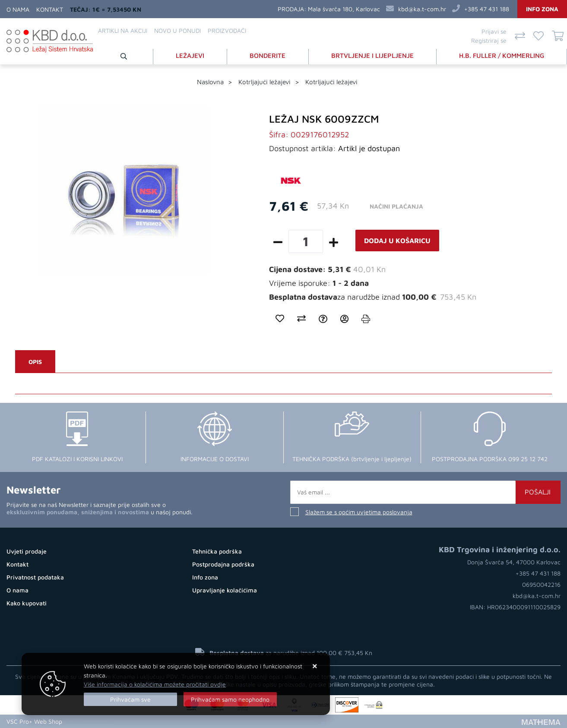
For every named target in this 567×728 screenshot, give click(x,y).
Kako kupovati (27, 603)
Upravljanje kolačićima (225, 590)
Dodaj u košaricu (397, 241)
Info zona (542, 9)
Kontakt (50, 9)
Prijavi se (494, 31)
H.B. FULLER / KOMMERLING (502, 55)
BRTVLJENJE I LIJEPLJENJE (372, 55)
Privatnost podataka (35, 577)
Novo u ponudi (177, 30)
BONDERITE (268, 55)
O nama (18, 9)
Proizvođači (227, 30)
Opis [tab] (35, 362)
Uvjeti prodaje (27, 551)
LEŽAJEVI (190, 55)
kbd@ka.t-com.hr (422, 9)
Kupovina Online (90, 721)
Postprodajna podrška (223, 564)
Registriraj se (489, 40)
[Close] (130, 699)
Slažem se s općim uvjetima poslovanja (359, 512)
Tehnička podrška (217, 551)
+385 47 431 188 (487, 9)
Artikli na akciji (123, 30)
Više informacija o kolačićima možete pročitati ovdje (155, 684)
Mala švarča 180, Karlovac (344, 9)
